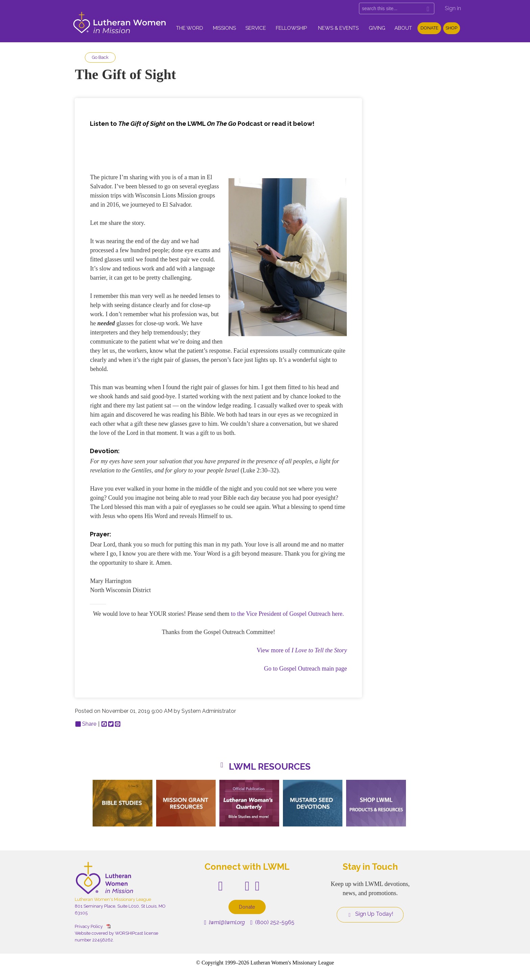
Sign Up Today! (370, 914)
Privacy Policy (89, 926)
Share (86, 724)
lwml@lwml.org (225, 922)
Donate (429, 28)
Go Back (100, 57)
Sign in (453, 8)
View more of (302, 650)
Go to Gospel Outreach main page (305, 669)
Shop (451, 28)
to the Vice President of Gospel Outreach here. (287, 614)
